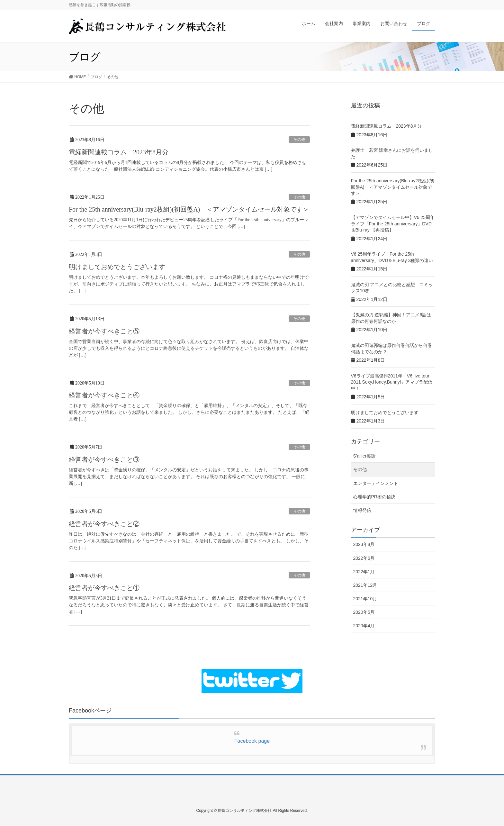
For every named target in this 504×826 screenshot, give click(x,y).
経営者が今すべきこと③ (104, 459)
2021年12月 (365, 585)
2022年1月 (364, 572)
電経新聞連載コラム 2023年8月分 (119, 152)
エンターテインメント (376, 483)
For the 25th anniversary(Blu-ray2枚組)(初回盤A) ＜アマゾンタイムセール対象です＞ (189, 209)
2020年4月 (364, 626)
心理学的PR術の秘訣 (374, 497)
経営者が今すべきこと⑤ (104, 331)
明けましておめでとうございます (117, 267)
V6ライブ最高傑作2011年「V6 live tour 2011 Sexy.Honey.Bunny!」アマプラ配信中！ (392, 382)
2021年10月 (365, 599)
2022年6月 (364, 558)
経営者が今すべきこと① (104, 588)
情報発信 (362, 510)
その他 (299, 140)
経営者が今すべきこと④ (104, 395)
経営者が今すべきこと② (104, 524)
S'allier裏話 (364, 456)
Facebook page (252, 741)
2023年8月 (364, 544)
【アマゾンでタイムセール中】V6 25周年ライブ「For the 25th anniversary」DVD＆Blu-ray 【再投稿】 (393, 224)
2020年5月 (364, 612)
